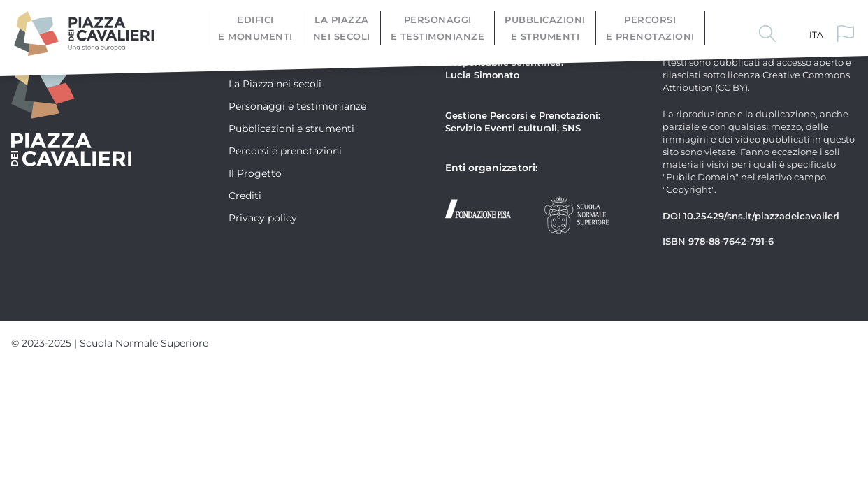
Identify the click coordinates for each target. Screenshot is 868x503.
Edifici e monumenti (255, 28)
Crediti (245, 195)
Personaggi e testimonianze (438, 28)
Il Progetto (255, 173)
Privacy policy (263, 218)
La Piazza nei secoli (342, 28)
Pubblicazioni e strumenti (545, 28)
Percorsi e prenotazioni (650, 28)
